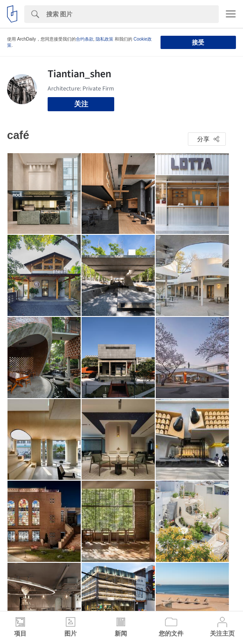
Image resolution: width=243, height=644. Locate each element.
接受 (198, 42)
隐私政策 (105, 39)
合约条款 (85, 39)
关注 (81, 104)
